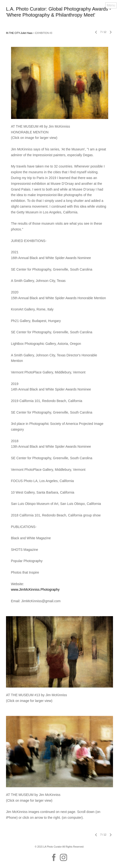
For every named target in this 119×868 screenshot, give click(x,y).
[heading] (59, 15)
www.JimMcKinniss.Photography (35, 589)
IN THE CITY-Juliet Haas (19, 33)
